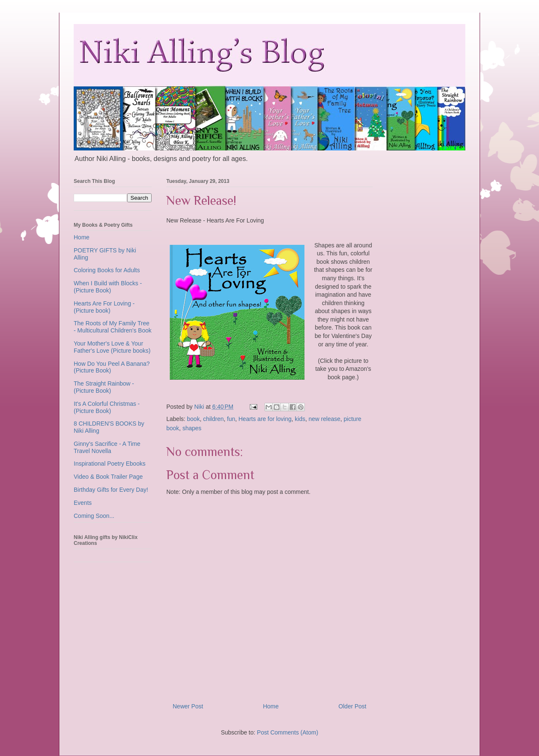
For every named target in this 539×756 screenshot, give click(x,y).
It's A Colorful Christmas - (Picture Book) (107, 407)
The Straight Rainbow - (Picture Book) (104, 387)
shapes (192, 428)
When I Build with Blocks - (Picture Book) (108, 287)
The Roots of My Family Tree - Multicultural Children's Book (113, 327)
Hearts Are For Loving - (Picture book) (104, 307)
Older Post (352, 706)
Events (83, 503)
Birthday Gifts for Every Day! (111, 490)
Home (271, 706)
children (213, 419)
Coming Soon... (94, 516)
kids (300, 419)
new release (325, 419)
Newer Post (188, 706)
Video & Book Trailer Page (108, 477)
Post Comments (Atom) (287, 732)
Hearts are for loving (265, 419)
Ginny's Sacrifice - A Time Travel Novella (107, 447)
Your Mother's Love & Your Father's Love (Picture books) (112, 347)
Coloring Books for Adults (107, 270)
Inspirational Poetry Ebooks (109, 464)
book (193, 419)
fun (231, 419)
